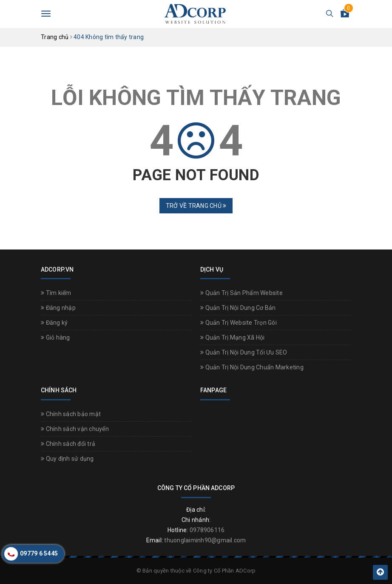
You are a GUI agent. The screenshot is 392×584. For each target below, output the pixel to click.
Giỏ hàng (55, 337)
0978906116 (207, 530)
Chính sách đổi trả (68, 444)
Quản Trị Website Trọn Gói (239, 323)
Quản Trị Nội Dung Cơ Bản (238, 308)
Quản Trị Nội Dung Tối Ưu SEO (244, 352)
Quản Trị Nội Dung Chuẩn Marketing (252, 367)
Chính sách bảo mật (71, 414)
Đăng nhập (58, 308)
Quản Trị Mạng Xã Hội (233, 337)
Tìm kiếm (56, 293)
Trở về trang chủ (196, 206)
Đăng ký (54, 323)
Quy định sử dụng (67, 459)
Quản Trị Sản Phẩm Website (241, 293)
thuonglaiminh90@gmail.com (205, 540)
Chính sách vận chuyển (75, 429)
